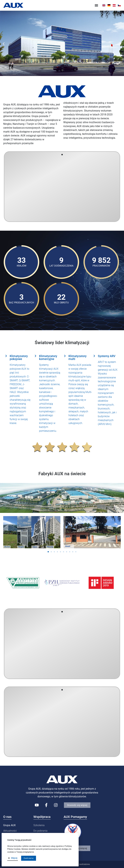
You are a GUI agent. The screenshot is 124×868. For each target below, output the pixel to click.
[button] (96, 5)
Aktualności (10, 831)
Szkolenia (39, 825)
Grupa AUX (9, 825)
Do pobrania (40, 831)
